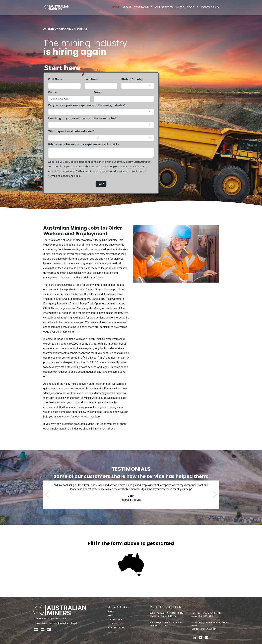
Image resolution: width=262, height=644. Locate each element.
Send (101, 184)
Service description (59, 623)
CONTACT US (210, 8)
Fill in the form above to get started (131, 543)
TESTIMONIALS (143, 8)
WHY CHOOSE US (187, 8)
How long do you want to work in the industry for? (82, 118)
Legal (74, 623)
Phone (53, 92)
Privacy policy (40, 623)
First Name (56, 79)
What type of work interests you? (71, 131)
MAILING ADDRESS (166, 607)
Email (97, 92)
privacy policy (125, 162)
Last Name (92, 79)
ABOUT (127, 8)
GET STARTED (164, 8)
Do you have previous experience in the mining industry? (87, 105)
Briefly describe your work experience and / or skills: (84, 144)
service (121, 171)
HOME (116, 8)
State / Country (132, 79)
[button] (47, 495)
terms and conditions (61, 176)
